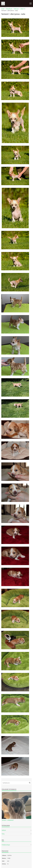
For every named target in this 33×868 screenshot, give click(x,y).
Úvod (3, 9)
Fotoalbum (9, 9)
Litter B (22, 9)
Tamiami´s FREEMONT (8, 820)
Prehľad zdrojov (6, 845)
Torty (3, 834)
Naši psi (16, 9)
